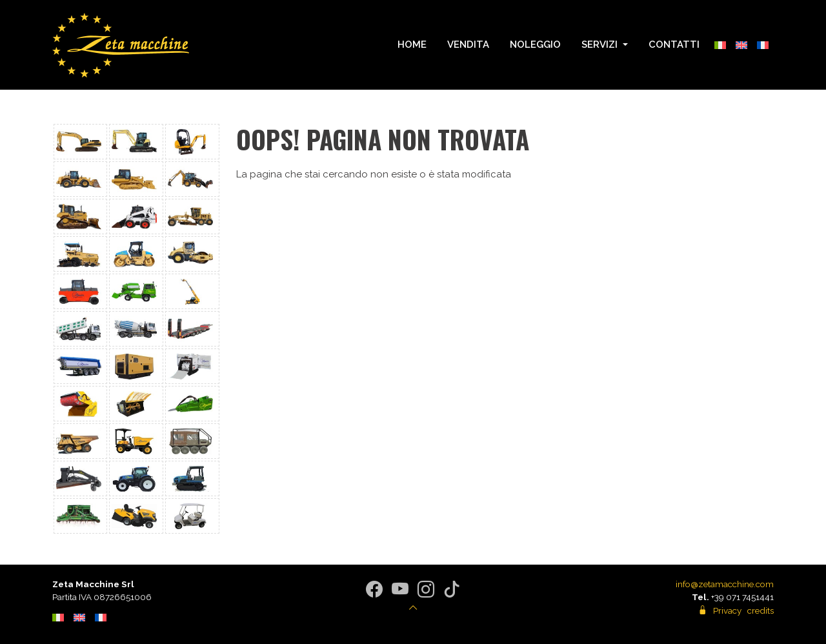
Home (412, 45)
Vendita (468, 45)
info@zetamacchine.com (725, 584)
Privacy (727, 610)
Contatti (674, 45)
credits (761, 610)
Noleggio (535, 45)
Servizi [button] (601, 45)
